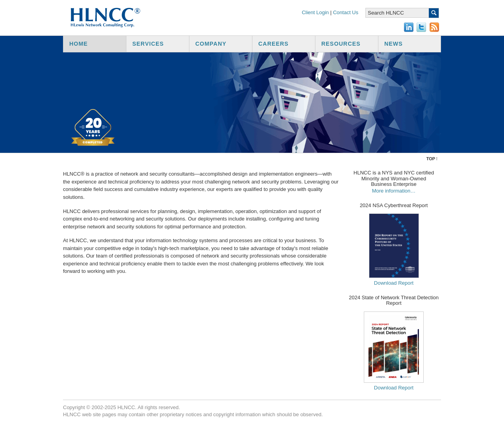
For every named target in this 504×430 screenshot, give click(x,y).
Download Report (394, 283)
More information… (394, 191)
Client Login (315, 12)
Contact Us (346, 12)
